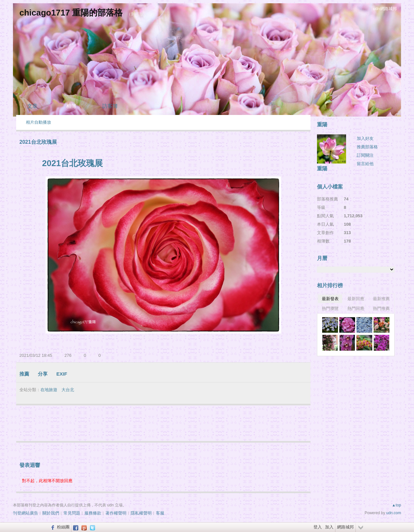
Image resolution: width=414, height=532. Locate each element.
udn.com (394, 513)
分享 (43, 374)
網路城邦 (345, 527)
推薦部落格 (367, 147)
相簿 (71, 106)
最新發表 (330, 299)
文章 (32, 106)
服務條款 (93, 513)
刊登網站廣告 (26, 513)
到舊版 (137, 14)
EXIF (62, 374)
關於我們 (51, 513)
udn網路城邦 (385, 9)
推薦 (24, 374)
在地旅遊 (49, 390)
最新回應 (356, 299)
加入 (329, 527)
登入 (318, 527)
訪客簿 (110, 106)
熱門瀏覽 (330, 308)
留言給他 (365, 164)
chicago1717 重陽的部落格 (71, 13)
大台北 (68, 390)
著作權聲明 (116, 513)
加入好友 (365, 138)
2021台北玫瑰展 (38, 142)
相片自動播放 (38, 122)
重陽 (322, 169)
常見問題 (72, 513)
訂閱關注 (365, 155)
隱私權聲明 (141, 513)
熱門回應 (356, 308)
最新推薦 (381, 299)
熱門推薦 (381, 308)
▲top (396, 505)
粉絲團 (63, 527)
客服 (160, 513)
